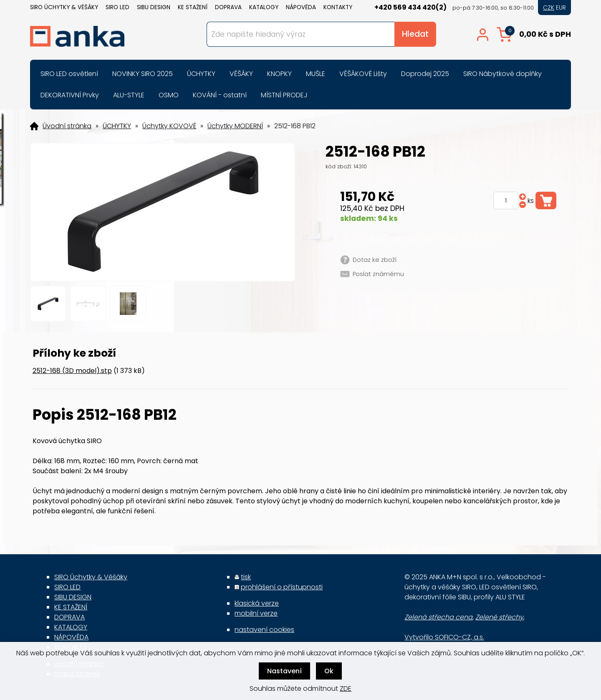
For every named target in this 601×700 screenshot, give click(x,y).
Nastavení (284, 671)
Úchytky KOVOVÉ (169, 126)
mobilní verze (256, 613)
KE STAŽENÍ (193, 7)
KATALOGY (264, 7)
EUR (561, 8)
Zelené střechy (499, 617)
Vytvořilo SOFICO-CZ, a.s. (444, 637)
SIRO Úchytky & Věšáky (64, 7)
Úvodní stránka (67, 126)
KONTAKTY (338, 7)
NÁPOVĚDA (301, 7)
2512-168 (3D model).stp (72, 371)
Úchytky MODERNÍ (235, 126)
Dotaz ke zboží (375, 260)
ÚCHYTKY (117, 126)
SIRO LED (117, 7)
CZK (549, 8)
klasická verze (257, 603)
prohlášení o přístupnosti (282, 587)
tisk (246, 577)
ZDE (346, 689)
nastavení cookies (264, 630)
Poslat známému (378, 274)
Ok (329, 671)
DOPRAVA (228, 7)
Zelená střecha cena (438, 617)
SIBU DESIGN (154, 7)
